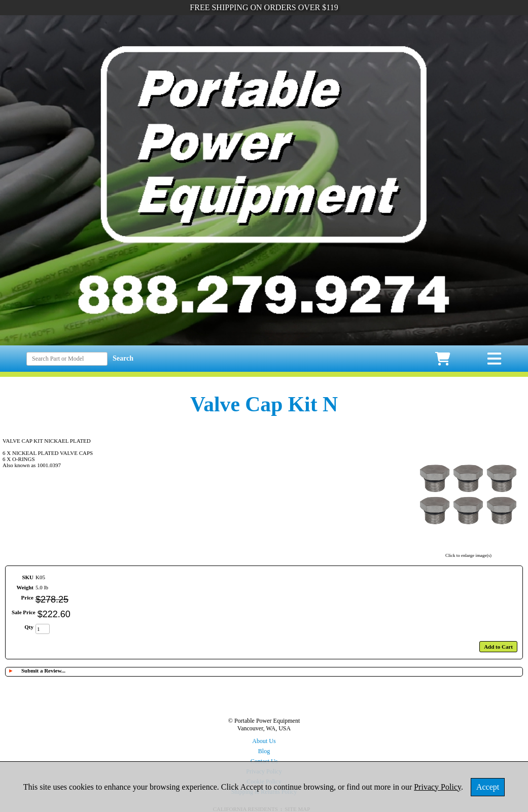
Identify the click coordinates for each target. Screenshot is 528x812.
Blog (264, 751)
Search (123, 358)
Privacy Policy (437, 787)
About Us (264, 741)
